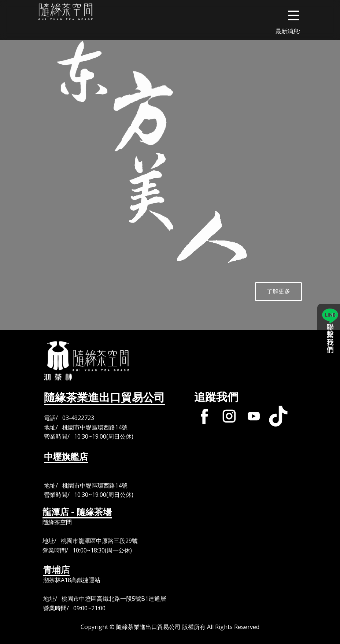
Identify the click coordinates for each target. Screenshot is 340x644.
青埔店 (56, 570)
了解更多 (278, 291)
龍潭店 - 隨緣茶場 (77, 512)
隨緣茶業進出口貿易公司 (104, 397)
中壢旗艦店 (66, 457)
